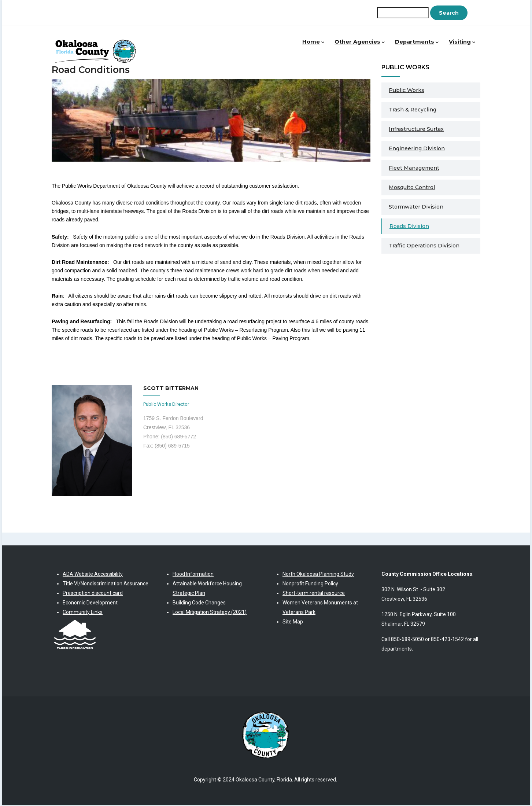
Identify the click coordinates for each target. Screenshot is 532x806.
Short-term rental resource (314, 594)
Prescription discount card (93, 594)
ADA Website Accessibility (93, 575)
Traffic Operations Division (424, 246)
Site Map (293, 622)
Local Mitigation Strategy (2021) (210, 613)
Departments (414, 45)
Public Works (407, 91)
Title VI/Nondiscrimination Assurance (106, 584)
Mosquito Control (412, 188)
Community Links (83, 613)
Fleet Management (414, 169)
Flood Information (193, 575)
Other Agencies (355, 45)
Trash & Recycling (413, 110)
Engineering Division (417, 149)
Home (306, 45)
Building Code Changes (199, 603)
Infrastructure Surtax (416, 130)
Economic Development (90, 603)
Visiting (461, 45)
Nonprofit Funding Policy (310, 584)
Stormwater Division (416, 207)
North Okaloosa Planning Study (318, 575)
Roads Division (409, 227)
